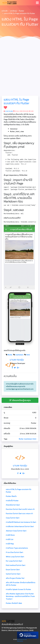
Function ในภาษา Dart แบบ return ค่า (19, 513)
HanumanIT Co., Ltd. (22, 639)
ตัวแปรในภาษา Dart (13, 505)
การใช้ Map (10, 544)
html (28, 355)
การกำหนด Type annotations (17, 548)
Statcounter (20, 641)
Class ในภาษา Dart (13, 518)
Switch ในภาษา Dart (13, 574)
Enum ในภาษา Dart (13, 570)
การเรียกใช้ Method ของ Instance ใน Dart (21, 522)
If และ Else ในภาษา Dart (14, 552)
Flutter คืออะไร (11, 496)
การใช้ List (10, 539)
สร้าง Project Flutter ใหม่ (15, 578)
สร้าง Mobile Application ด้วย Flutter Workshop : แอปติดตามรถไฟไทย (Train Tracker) (20, 596)
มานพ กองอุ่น (9, 111)
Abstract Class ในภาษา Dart (16, 531)
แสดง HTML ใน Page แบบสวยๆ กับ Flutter (17, 101)
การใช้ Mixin (10, 535)
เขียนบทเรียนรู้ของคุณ (20, 400)
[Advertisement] (20, 62)
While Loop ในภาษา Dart (15, 557)
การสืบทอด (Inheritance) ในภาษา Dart (20, 526)
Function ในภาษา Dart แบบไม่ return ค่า (20, 509)
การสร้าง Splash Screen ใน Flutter (18, 589)
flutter (10, 355)
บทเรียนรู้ (13, 11)
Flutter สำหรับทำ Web (14, 603)
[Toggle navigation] (37, 3)
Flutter (21, 11)
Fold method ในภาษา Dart (16, 565)
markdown (19, 355)
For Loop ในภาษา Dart (14, 561)
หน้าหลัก (5, 11)
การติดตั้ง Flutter (12, 501)
